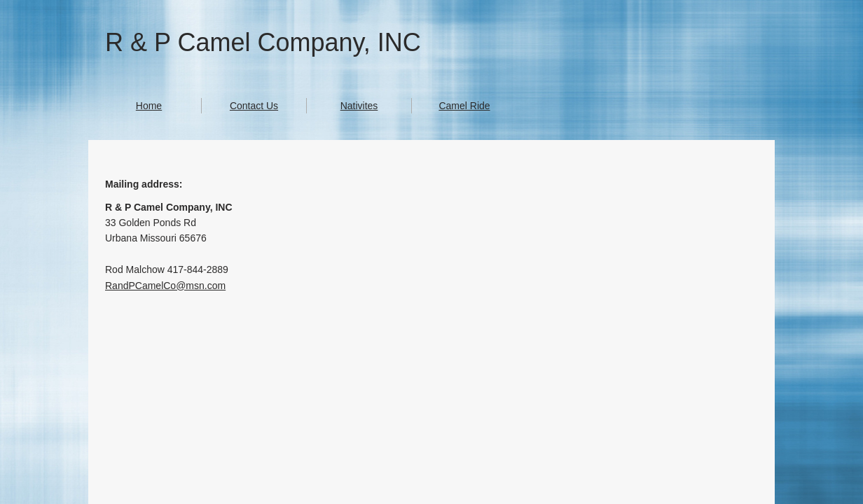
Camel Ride (464, 106)
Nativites (359, 106)
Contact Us (254, 106)
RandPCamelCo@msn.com (165, 286)
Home (149, 106)
